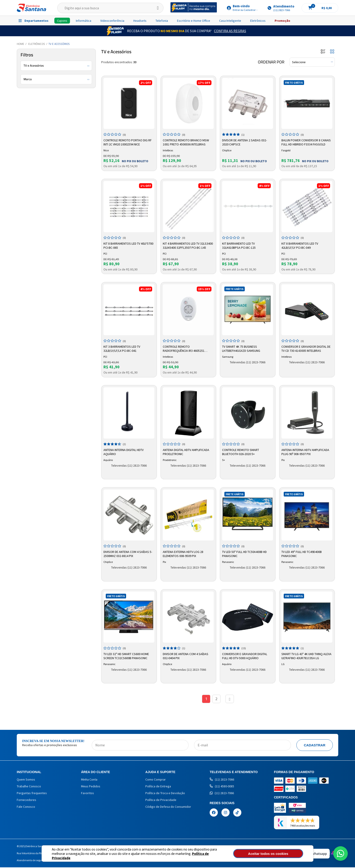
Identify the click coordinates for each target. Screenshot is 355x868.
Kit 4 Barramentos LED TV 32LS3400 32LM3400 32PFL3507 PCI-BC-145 (187, 245)
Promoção (282, 21)
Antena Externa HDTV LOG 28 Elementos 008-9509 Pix (184, 553)
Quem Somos (26, 780)
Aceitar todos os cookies (279, 854)
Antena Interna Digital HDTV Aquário (124, 451)
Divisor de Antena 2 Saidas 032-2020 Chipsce (245, 142)
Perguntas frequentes (32, 794)
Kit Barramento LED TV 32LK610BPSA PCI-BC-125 (240, 245)
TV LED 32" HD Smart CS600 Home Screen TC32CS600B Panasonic (127, 655)
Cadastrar (315, 746)
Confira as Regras (230, 31)
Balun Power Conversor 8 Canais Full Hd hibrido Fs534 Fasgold (307, 142)
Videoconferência (112, 21)
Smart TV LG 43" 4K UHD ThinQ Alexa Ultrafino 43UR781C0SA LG (305, 655)
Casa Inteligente (230, 21)
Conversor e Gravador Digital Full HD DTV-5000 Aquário (245, 655)
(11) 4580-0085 (222, 787)
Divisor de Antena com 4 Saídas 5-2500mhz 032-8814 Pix (128, 553)
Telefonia (162, 21)
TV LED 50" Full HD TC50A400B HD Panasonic (245, 553)
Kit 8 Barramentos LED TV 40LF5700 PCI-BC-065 (129, 245)
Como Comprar (156, 780)
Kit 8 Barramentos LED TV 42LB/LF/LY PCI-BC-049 (300, 245)
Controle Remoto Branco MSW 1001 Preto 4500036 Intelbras (187, 142)
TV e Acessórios (59, 44)
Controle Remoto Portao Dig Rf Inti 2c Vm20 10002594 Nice (128, 142)
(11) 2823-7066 (222, 780)
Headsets (140, 21)
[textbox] (110, 8)
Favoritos (88, 794)
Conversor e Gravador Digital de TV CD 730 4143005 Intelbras (307, 348)
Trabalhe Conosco (29, 787)
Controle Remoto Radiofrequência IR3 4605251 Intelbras (184, 348)
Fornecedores (26, 800)
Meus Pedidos (91, 787)
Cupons (62, 21)
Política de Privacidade (193, 856)
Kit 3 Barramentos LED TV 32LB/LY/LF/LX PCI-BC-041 (122, 348)
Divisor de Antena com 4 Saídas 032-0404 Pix (186, 655)
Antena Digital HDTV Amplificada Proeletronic (187, 451)
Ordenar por (271, 62)
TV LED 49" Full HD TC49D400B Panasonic (302, 553)
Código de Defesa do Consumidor (168, 807)
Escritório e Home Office (194, 21)
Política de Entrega (158, 787)
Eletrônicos (258, 21)
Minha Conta (89, 780)
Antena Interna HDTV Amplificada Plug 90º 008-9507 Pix (306, 451)
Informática (84, 21)
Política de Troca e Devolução (165, 794)
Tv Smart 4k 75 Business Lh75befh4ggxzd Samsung (242, 348)
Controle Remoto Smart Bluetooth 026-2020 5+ (241, 451)
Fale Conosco (26, 807)
